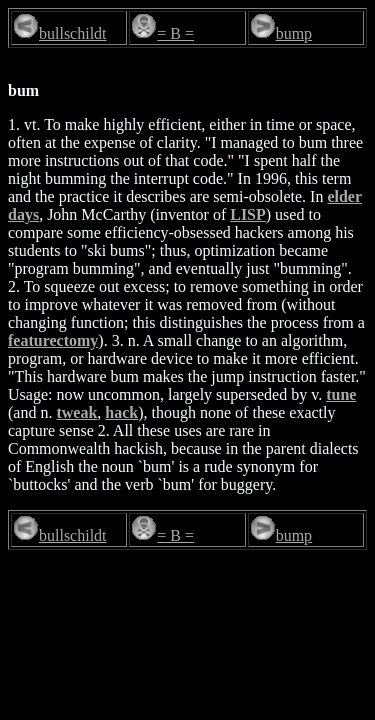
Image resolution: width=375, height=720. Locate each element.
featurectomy (53, 340)
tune (341, 394)
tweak (76, 412)
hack (121, 412)
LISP (248, 214)
